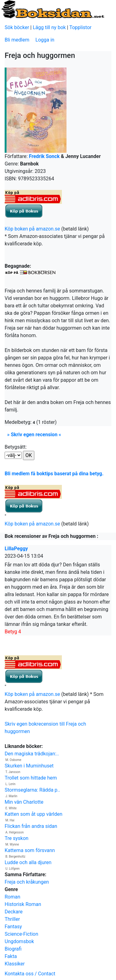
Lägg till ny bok (49, 27)
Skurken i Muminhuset (29, 766)
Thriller (12, 919)
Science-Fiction (21, 934)
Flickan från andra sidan (31, 826)
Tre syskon (17, 838)
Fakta (11, 956)
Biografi (13, 949)
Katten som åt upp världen (34, 814)
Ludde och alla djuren (28, 862)
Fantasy (13, 927)
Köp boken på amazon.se (32, 229)
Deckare (14, 912)
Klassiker (15, 964)
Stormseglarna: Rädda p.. (32, 790)
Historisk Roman (23, 904)
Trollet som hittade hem (31, 778)
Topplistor (80, 27)
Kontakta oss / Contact (30, 974)
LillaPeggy (16, 549)
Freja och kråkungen (27, 882)
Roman (13, 897)
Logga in (45, 40)
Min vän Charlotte (24, 802)
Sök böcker (17, 27)
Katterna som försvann (30, 850)
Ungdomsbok (19, 941)
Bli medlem (17, 40)
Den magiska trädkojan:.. (32, 754)
